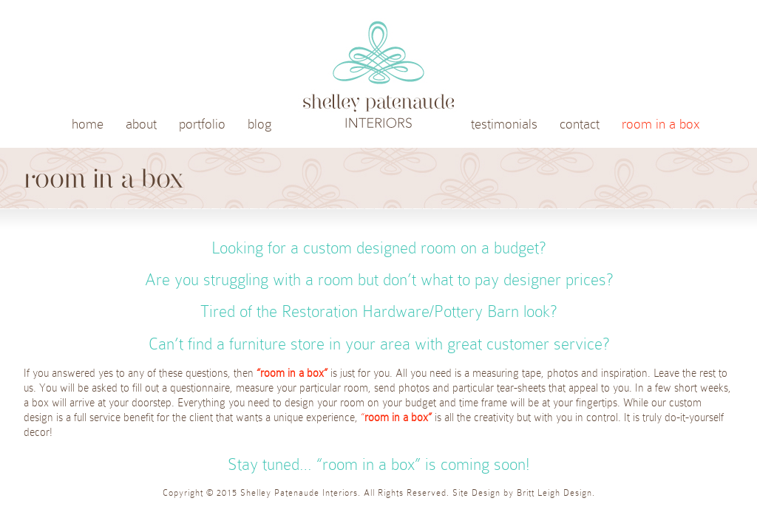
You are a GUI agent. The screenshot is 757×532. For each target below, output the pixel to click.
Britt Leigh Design (554, 493)
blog (259, 124)
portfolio (202, 124)
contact (580, 124)
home (88, 124)
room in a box (661, 124)
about (141, 124)
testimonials (504, 124)
